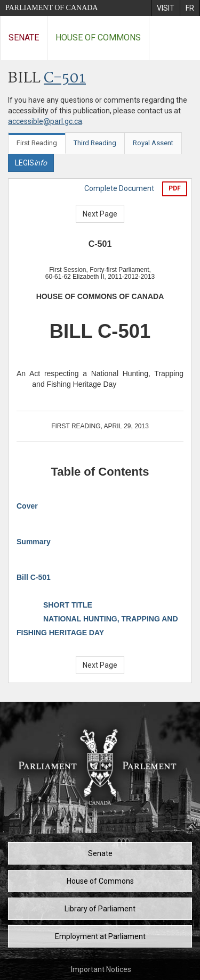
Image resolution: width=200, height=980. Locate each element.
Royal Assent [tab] (153, 143)
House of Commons (98, 38)
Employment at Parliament (100, 936)
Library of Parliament (100, 909)
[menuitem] (165, 8)
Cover (27, 506)
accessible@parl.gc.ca (45, 121)
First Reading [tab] (37, 143)
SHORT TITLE (68, 605)
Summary (34, 542)
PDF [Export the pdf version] (175, 188)
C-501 (65, 78)
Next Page (100, 214)
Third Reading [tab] (95, 143)
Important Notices (101, 969)
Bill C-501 (34, 577)
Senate (24, 38)
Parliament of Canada (51, 8)
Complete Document (119, 188)
